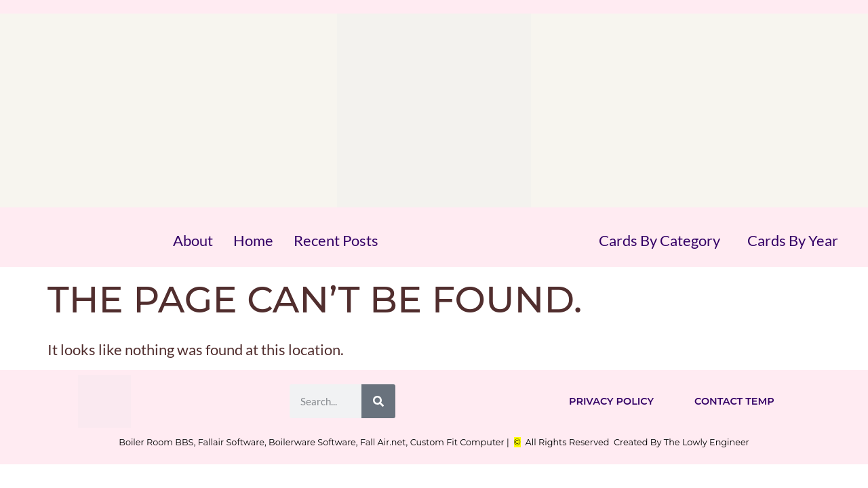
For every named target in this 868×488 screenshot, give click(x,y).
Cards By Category (659, 240)
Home (253, 240)
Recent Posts (336, 240)
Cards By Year (793, 240)
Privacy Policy (611, 401)
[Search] (378, 401)
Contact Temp (734, 401)
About (193, 240)
